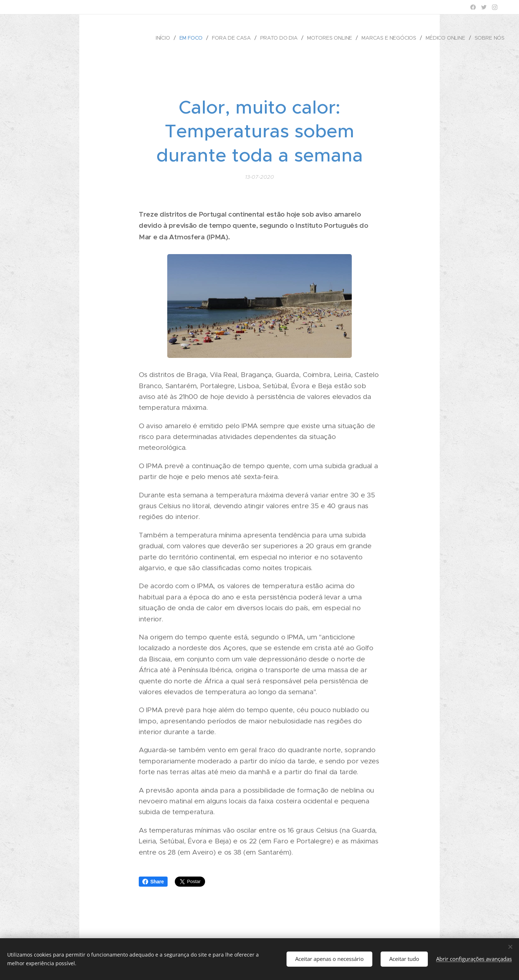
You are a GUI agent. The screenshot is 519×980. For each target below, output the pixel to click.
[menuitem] (163, 38)
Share (153, 882)
